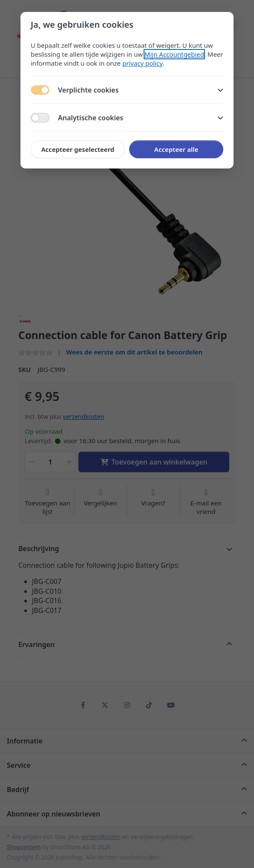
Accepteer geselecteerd (78, 149)
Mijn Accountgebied (174, 54)
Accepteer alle (176, 149)
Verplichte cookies (141, 90)
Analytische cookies (141, 118)
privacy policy (142, 63)
